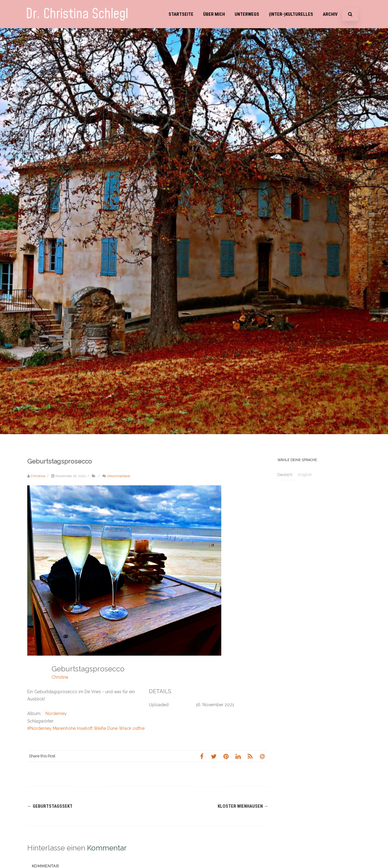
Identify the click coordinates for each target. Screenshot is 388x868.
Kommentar (45, 866)
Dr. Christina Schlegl (77, 14)
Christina (60, 677)
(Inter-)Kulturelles (291, 14)
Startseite (181, 14)
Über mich (214, 14)
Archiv (330, 14)
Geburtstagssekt (50, 806)
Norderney (56, 713)
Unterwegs (247, 14)
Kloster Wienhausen (243, 806)
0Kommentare (119, 476)
